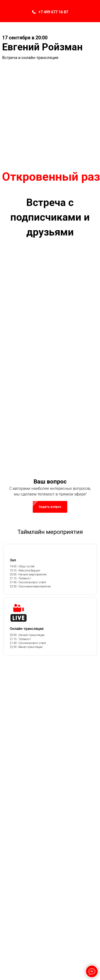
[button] (50, 607)
